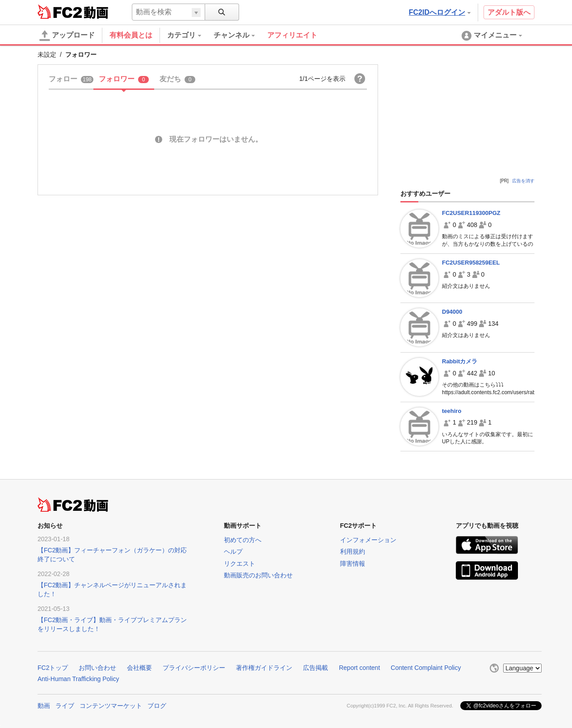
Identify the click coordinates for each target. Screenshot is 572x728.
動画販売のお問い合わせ (258, 575)
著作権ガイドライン (264, 668)
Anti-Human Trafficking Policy (78, 679)
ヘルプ (233, 551)
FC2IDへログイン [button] (440, 12)
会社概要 (139, 668)
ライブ (65, 706)
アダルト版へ (509, 12)
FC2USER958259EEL (471, 263)
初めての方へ (243, 540)
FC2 (60, 12)
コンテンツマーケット (111, 706)
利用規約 (353, 551)
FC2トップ (53, 668)
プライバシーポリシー (194, 668)
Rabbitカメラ (460, 361)
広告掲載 (315, 668)
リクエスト (240, 564)
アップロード (67, 36)
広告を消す (523, 181)
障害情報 (353, 564)
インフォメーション (368, 540)
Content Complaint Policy (426, 668)
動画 (44, 706)
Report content (359, 668)
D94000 (452, 312)
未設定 (47, 55)
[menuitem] (190, 35)
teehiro (452, 411)
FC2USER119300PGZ (471, 213)
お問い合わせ (97, 668)
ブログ (157, 706)
